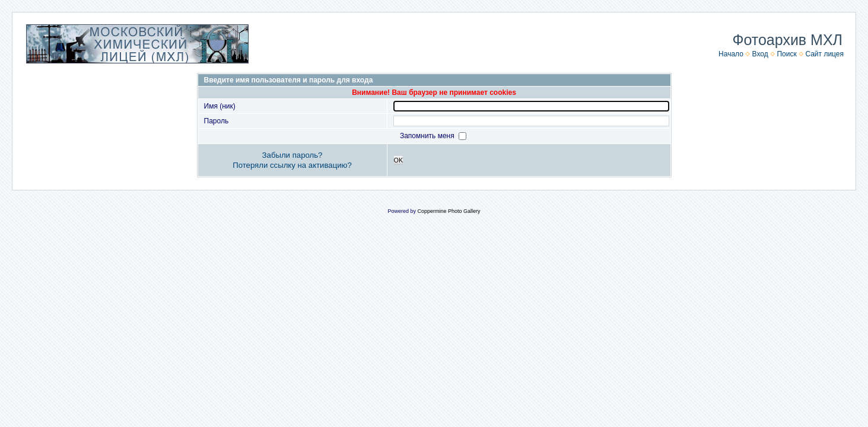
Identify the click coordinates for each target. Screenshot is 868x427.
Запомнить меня (428, 136)
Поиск (786, 54)
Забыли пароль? (292, 155)
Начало (731, 54)
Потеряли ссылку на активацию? (292, 165)
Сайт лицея (824, 54)
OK (399, 160)
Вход (760, 54)
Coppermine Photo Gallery (449, 211)
